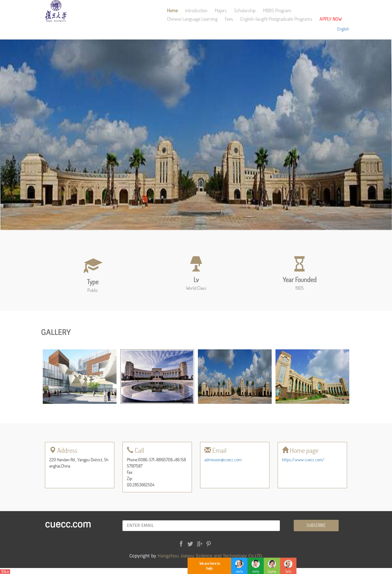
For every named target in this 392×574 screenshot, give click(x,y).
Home (172, 10)
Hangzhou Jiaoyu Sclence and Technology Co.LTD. (210, 556)
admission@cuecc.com (223, 459)
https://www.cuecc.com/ (303, 459)
